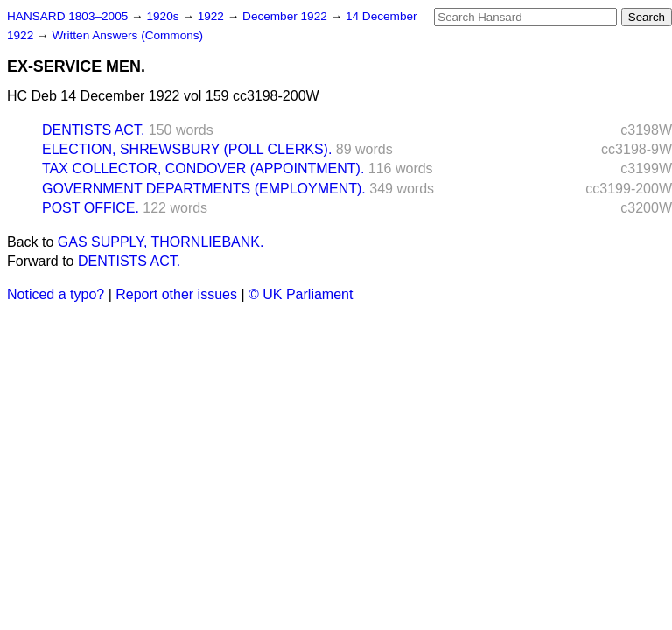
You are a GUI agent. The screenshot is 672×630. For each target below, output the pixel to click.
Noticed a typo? (56, 294)
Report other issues (176, 294)
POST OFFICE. (91, 208)
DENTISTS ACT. (93, 130)
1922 (213, 16)
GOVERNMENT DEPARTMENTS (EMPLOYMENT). (204, 189)
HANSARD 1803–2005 (67, 16)
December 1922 (287, 16)
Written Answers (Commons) (127, 35)
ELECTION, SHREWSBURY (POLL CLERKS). (187, 149)
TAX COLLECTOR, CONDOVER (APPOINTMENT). (203, 168)
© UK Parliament (301, 294)
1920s (164, 16)
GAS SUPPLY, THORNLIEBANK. (161, 242)
